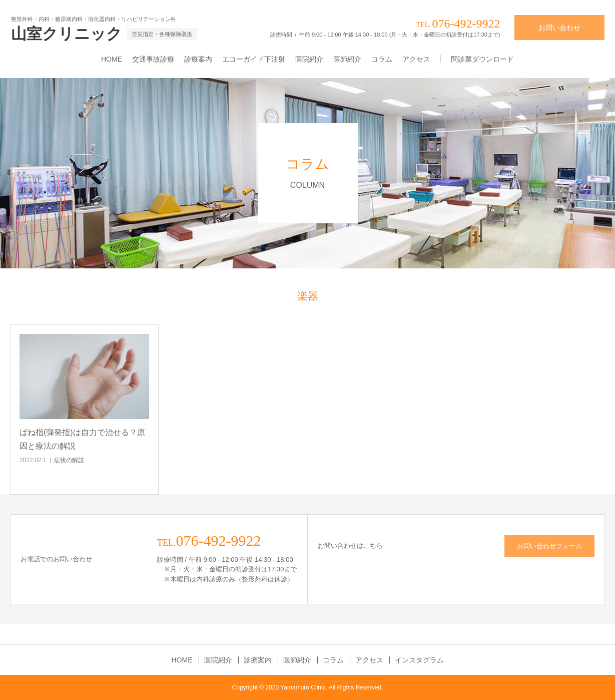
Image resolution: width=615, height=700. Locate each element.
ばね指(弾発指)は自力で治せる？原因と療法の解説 (82, 439)
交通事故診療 (153, 59)
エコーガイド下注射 (254, 59)
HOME (112, 59)
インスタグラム (419, 660)
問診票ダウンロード (482, 59)
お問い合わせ (559, 28)
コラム (382, 59)
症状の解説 (69, 460)
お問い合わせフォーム (549, 546)
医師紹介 (347, 59)
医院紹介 (309, 59)
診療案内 (198, 59)
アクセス (416, 59)
